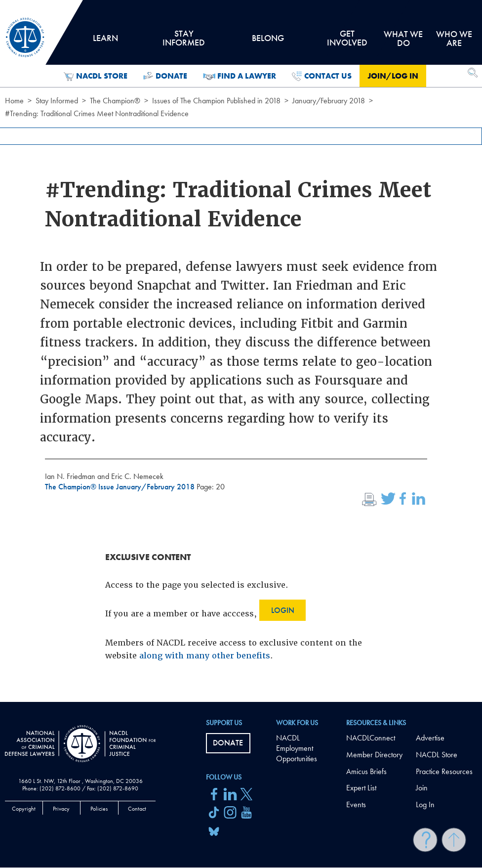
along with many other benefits (205, 656)
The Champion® (115, 101)
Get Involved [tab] (347, 42)
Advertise (430, 738)
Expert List (361, 788)
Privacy (61, 809)
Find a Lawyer (240, 76)
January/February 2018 (329, 101)
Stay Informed (57, 101)
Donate (165, 76)
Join (422, 788)
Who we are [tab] (454, 38)
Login (283, 610)
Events (356, 804)
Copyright (24, 809)
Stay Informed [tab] (183, 42)
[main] (241, 351)
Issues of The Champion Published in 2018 (216, 101)
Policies (99, 809)
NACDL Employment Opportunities (297, 748)
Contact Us (322, 76)
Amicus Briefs (366, 771)
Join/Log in (393, 76)
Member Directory (374, 755)
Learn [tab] (105, 42)
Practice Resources (444, 771)
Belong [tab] (268, 42)
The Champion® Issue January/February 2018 (121, 487)
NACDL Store (96, 76)
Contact (137, 809)
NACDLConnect (371, 738)
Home (14, 101)
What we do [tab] (403, 38)
